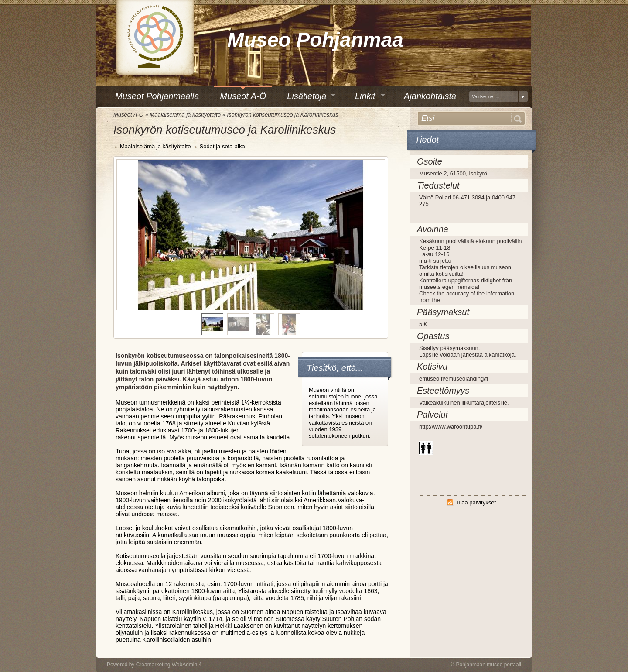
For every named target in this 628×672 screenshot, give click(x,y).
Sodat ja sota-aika (222, 146)
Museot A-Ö (128, 115)
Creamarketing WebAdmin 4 (169, 665)
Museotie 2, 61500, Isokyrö (453, 173)
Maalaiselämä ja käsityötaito (185, 115)
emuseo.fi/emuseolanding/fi (454, 379)
